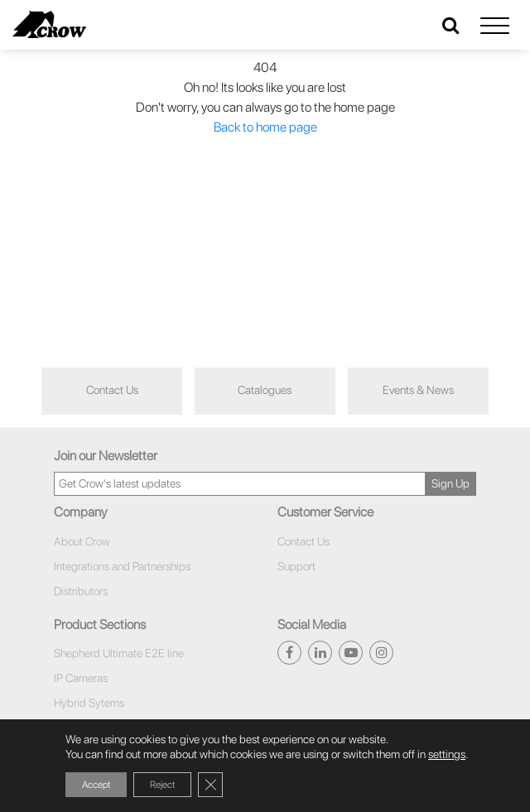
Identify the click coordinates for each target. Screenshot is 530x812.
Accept (96, 785)
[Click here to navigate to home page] (49, 24)
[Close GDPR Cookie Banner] (210, 785)
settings (447, 754)
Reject (162, 785)
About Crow (82, 541)
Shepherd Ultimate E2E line (119, 653)
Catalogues (265, 390)
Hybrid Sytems (89, 703)
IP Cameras (81, 678)
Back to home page (265, 127)
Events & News (418, 390)
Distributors (81, 591)
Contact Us (112, 390)
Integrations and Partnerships (122, 566)
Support (296, 566)
